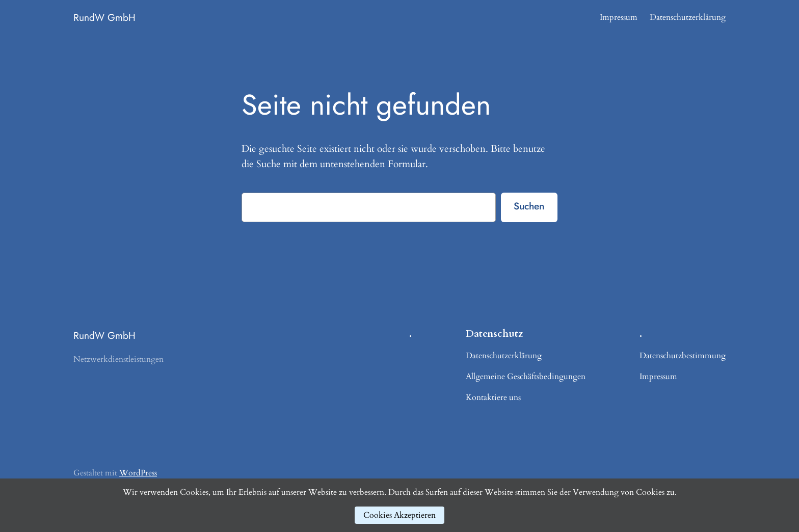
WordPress (138, 473)
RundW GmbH (104, 17)
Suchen (529, 206)
